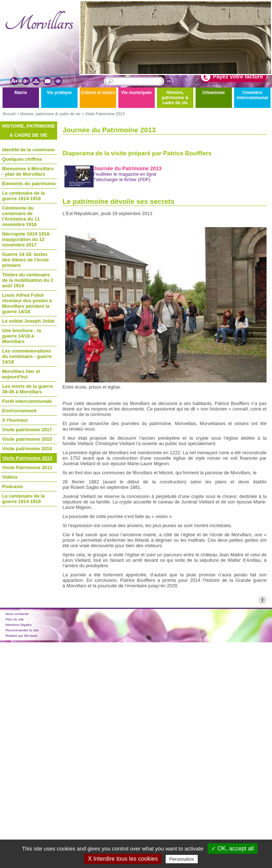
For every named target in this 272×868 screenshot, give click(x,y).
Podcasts (13, 486)
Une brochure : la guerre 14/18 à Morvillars (22, 336)
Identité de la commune (28, 150)
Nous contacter (17, 614)
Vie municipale (137, 93)
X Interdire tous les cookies (123, 859)
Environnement (19, 411)
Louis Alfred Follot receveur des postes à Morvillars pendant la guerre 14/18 (27, 303)
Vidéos (10, 477)
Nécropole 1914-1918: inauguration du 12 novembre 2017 (27, 239)
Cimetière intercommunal (252, 95)
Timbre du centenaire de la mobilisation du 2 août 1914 (28, 280)
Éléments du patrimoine (29, 184)
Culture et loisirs (98, 93)
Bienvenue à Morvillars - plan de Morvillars (28, 171)
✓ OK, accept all (232, 848)
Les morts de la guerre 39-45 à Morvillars (27, 389)
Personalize (182, 859)
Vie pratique (59, 93)
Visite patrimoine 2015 (27, 439)
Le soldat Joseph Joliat (28, 321)
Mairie (21, 93)
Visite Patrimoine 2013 (105, 114)
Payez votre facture (232, 77)
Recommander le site (22, 630)
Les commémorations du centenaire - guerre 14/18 (27, 356)
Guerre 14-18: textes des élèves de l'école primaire (25, 260)
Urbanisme (214, 93)
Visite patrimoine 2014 (27, 449)
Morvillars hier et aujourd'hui (21, 374)
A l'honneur (15, 420)
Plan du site (15, 619)
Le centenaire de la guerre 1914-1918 (23, 196)
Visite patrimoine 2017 (27, 430)
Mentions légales (19, 625)
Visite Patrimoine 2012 (27, 468)
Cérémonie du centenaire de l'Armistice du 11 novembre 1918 (21, 216)
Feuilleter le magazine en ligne (125, 174)
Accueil (9, 114)
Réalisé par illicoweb (21, 636)
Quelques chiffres (22, 159)
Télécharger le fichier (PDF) (122, 180)
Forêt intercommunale (27, 401)
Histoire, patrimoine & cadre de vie (175, 98)
